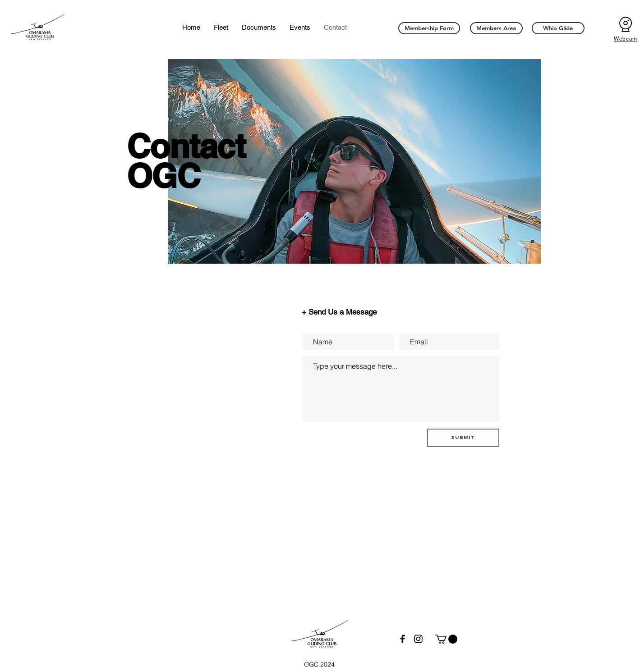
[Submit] (463, 438)
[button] (446, 639)
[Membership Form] (429, 28)
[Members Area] (496, 28)
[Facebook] (403, 639)
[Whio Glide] (558, 28)
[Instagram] (418, 639)
